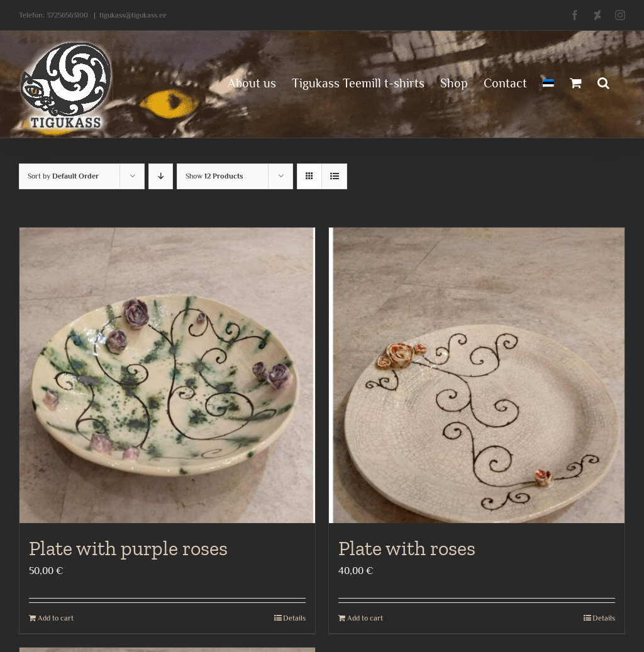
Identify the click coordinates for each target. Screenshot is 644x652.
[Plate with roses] (477, 375)
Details (294, 618)
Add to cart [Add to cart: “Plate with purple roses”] (56, 618)
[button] (603, 82)
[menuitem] (548, 82)
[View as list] (334, 176)
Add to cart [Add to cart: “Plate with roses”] (365, 618)
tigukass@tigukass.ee (133, 15)
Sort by (63, 176)
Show (214, 176)
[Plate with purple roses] (167, 375)
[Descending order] (161, 176)
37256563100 (67, 15)
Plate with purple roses (128, 548)
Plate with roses (407, 548)
